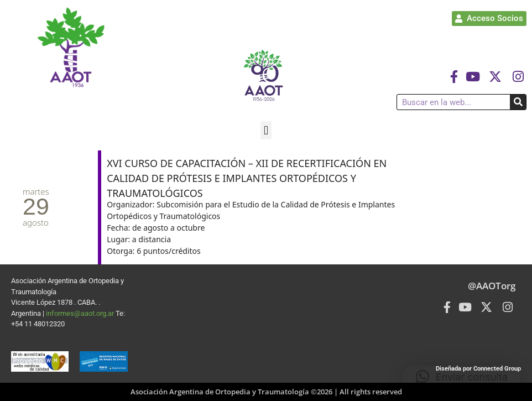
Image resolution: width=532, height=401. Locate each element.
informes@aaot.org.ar (81, 313)
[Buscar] (518, 102)
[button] (266, 130)
